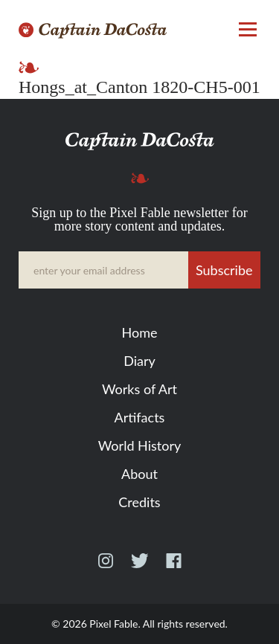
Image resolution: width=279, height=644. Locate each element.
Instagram (106, 567)
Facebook (174, 567)
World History (139, 445)
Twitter (139, 567)
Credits (139, 502)
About (139, 474)
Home (140, 332)
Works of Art (139, 389)
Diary (139, 361)
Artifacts (140, 417)
